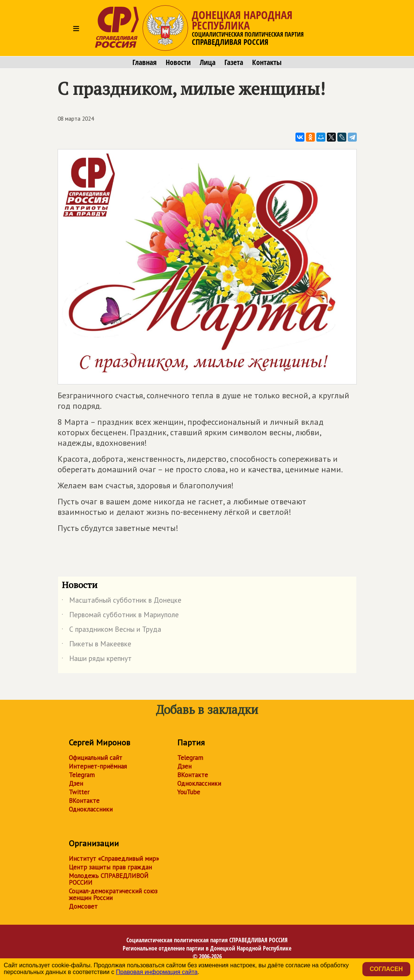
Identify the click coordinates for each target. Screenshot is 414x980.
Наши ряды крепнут (97, 660)
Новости (178, 62)
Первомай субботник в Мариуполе (120, 616)
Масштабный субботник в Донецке (122, 602)
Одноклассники (91, 809)
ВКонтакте (84, 801)
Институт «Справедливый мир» (114, 859)
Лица (208, 62)
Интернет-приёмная (98, 766)
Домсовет (83, 906)
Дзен (76, 783)
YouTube (189, 792)
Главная (145, 62)
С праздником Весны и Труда (111, 631)
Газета (234, 62)
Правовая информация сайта (157, 972)
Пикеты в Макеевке (96, 645)
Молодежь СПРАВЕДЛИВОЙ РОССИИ (109, 879)
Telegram (82, 775)
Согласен (386, 969)
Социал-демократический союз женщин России (113, 894)
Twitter (79, 792)
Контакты (267, 62)
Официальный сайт (96, 758)
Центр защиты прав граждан (110, 867)
